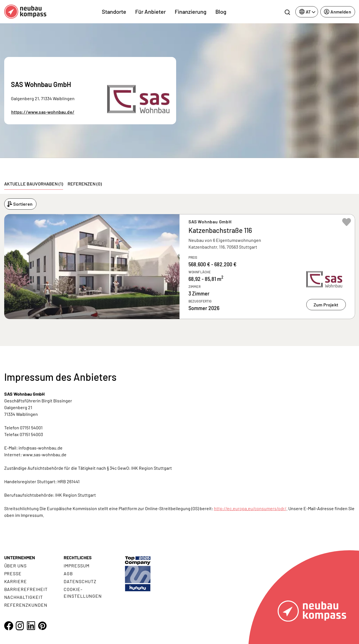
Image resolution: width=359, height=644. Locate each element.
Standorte (114, 12)
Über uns (16, 566)
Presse (13, 573)
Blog (221, 12)
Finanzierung (191, 12)
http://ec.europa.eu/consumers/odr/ (250, 508)
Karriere (16, 581)
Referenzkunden (26, 605)
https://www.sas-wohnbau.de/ (43, 112)
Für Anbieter (150, 12)
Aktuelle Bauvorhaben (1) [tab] (34, 184)
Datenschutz (80, 581)
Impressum (77, 566)
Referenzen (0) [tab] (85, 184)
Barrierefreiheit (26, 589)
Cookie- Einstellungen (83, 593)
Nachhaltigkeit (24, 597)
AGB (68, 573)
